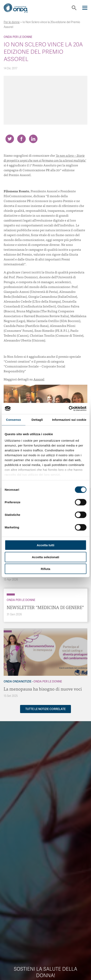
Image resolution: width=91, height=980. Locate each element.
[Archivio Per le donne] (11, 594)
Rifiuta (45, 569)
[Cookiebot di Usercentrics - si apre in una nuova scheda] (69, 408)
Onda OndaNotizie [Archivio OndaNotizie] (18, 681)
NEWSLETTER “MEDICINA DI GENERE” (45, 607)
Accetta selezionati (45, 557)
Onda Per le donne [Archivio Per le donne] (18, 37)
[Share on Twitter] (10, 139)
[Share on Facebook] (21, 139)
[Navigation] (85, 8)
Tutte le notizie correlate (45, 709)
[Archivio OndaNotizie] (8, 629)
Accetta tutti (45, 545)
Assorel (39, 379)
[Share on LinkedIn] (33, 139)
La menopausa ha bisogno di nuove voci (43, 689)
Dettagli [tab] (37, 420)
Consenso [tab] (13, 420)
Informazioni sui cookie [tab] (69, 420)
